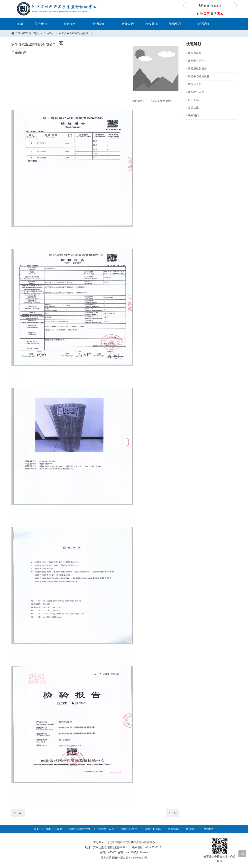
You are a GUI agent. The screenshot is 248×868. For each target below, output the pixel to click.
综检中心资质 (129, 829)
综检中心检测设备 (80, 829)
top (242, 854)
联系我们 (193, 116)
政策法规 (193, 108)
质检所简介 (195, 53)
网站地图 (209, 829)
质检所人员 (195, 84)
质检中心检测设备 (199, 76)
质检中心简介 (196, 61)
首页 (36, 829)
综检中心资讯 (153, 829)
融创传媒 (118, 858)
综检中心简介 (54, 829)
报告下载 (193, 100)
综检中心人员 (106, 829)
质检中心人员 (196, 92)
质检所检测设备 (197, 69)
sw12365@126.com (137, 852)
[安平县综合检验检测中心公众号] (220, 846)
